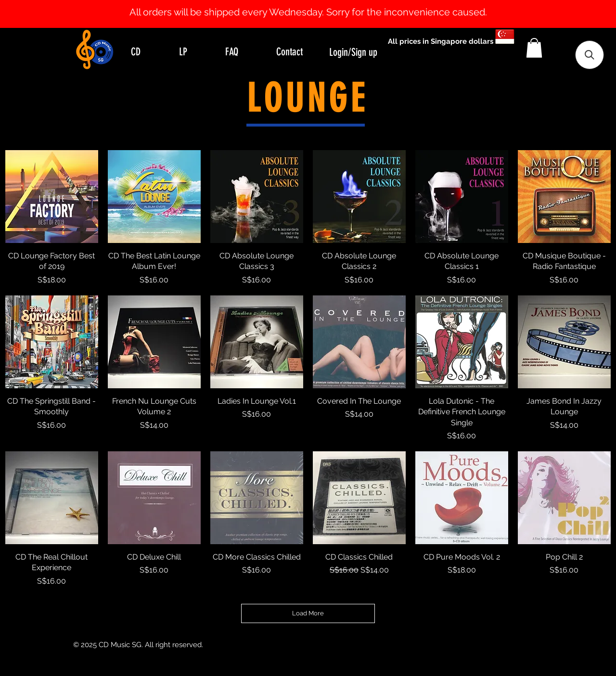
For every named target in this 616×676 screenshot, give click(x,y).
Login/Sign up (353, 52)
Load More (308, 613)
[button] (534, 48)
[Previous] (54, 14)
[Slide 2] (317, 4)
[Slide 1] (308, 4)
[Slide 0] (299, 4)
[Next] (562, 14)
